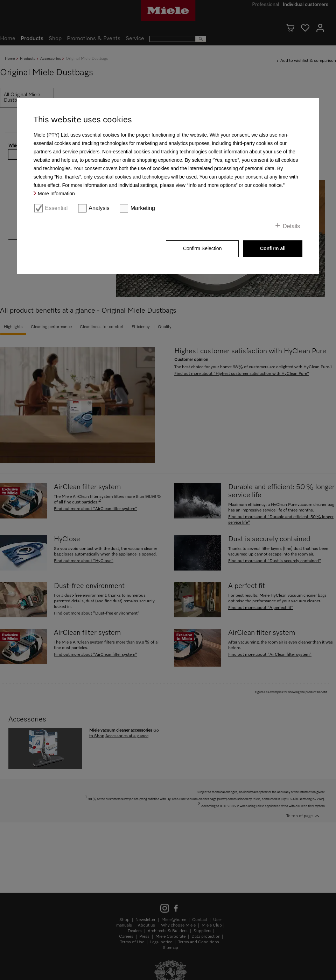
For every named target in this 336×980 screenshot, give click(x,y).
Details (291, 226)
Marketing (143, 208)
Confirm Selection (202, 248)
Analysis (99, 208)
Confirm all (273, 248)
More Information (56, 194)
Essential (56, 208)
